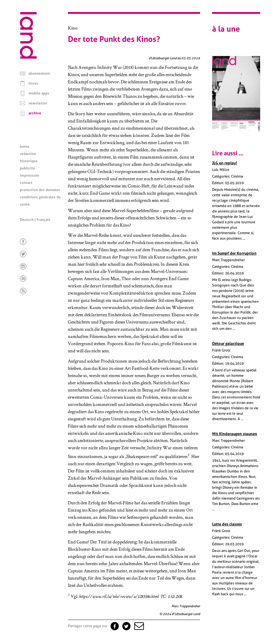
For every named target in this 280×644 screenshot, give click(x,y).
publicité (27, 168)
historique (29, 161)
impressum (29, 175)
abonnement (39, 73)
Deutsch (27, 220)
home (25, 147)
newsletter (38, 103)
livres (33, 83)
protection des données (40, 190)
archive (35, 113)
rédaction (28, 154)
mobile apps (39, 93)
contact (26, 183)
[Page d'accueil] (28, 57)
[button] (138, 626)
